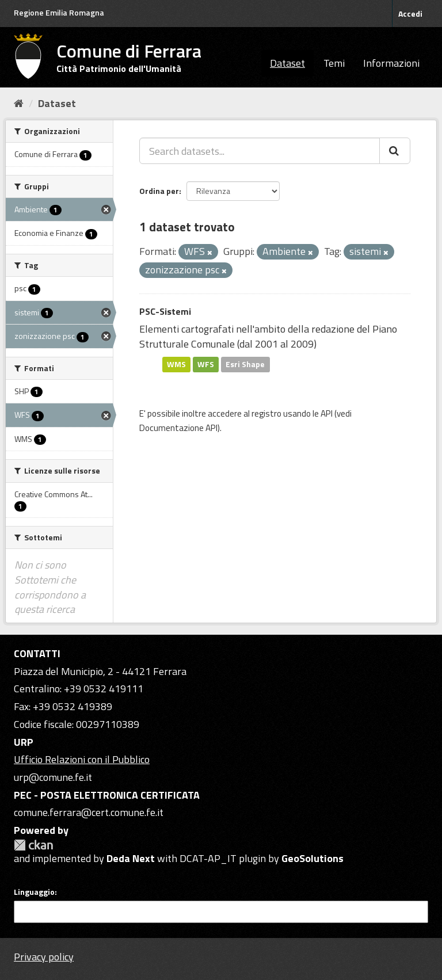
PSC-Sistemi (165, 311)
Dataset (287, 63)
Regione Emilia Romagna (59, 12)
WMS (176, 364)
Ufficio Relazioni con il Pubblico (82, 759)
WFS (206, 364)
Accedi (410, 14)
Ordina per (159, 191)
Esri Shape (245, 364)
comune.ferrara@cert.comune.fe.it (89, 812)
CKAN (33, 845)
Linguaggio (34, 892)
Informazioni (391, 63)
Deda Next (131, 858)
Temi (334, 63)
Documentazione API (178, 428)
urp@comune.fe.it (53, 777)
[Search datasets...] (260, 151)
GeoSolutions (313, 858)
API (327, 413)
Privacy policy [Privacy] (44, 957)
